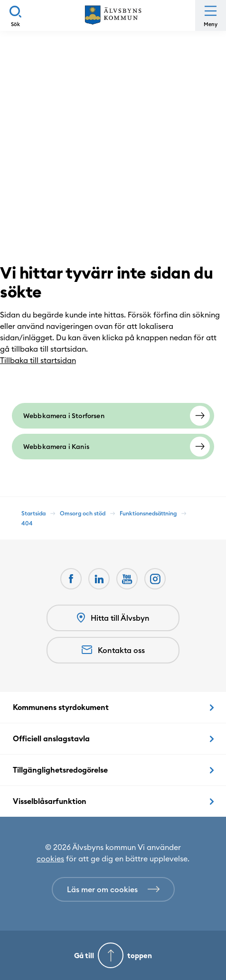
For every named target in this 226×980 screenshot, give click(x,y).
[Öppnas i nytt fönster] (155, 579)
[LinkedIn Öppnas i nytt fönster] (99, 579)
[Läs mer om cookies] (113, 889)
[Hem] (113, 15)
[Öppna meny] (211, 15)
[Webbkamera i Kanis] (113, 447)
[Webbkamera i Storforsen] (113, 416)
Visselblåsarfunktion (50, 801)
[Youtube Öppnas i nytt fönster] (127, 579)
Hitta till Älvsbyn (113, 618)
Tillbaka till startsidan (43, 360)
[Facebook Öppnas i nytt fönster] (71, 579)
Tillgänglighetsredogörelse (60, 770)
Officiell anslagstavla (51, 738)
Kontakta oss (113, 650)
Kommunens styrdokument (61, 707)
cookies (50, 859)
